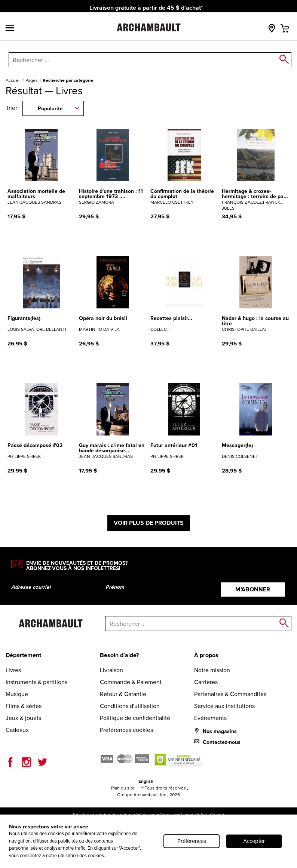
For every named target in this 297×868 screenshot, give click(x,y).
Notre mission (212, 670)
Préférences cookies (126, 730)
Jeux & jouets (23, 718)
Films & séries (24, 706)
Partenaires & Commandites (230, 694)
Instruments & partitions (36, 682)
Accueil (14, 80)
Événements (210, 718)
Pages (32, 80)
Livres (13, 670)
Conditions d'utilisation (130, 706)
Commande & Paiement (131, 682)
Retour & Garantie (123, 694)
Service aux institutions (224, 706)
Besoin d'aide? (119, 655)
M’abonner (253, 589)
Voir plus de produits (149, 523)
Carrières (206, 682)
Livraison (111, 670)
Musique (17, 694)
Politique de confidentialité (135, 718)
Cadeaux (17, 730)
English (146, 781)
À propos (206, 655)
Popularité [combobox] (50, 109)
